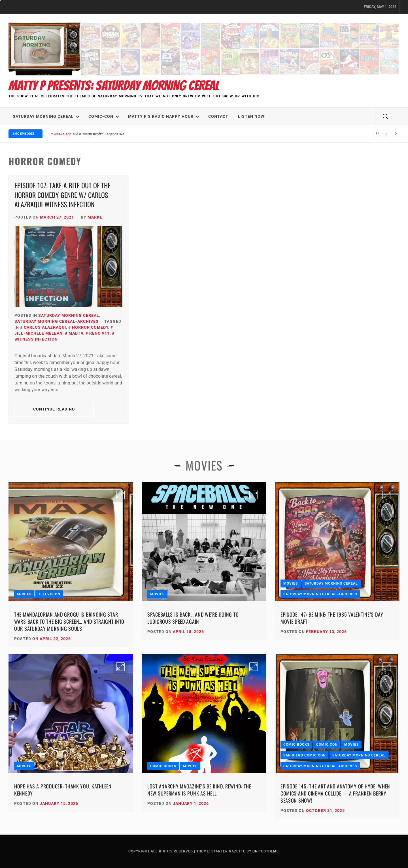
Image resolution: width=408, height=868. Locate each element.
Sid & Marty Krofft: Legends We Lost (103, 134)
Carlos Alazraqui (45, 327)
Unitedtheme (266, 851)
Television (49, 594)
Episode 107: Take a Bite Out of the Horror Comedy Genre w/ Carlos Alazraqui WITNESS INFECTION (62, 195)
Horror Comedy (90, 327)
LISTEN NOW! (252, 116)
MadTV (76, 333)
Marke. (96, 217)
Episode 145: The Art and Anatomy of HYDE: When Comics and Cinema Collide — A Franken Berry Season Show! (335, 793)
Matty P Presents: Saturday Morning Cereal (114, 86)
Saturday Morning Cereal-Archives (57, 321)
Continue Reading (54, 409)
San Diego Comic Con (304, 755)
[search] (385, 116)
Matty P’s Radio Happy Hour (164, 116)
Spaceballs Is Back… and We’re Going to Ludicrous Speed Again (193, 618)
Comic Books (163, 766)
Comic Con (327, 745)
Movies (24, 594)
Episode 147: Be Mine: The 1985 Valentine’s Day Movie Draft (332, 618)
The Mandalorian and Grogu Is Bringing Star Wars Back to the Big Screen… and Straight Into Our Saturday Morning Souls (69, 621)
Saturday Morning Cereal (46, 116)
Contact (218, 116)
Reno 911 (99, 333)
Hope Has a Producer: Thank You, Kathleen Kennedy (63, 790)
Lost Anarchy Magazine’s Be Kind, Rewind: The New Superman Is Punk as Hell (199, 790)
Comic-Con (104, 116)
